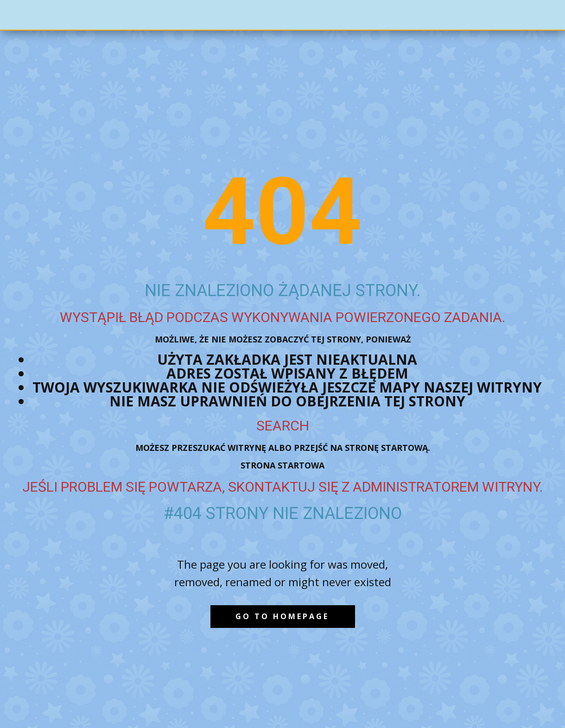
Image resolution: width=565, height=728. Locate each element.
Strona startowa (282, 465)
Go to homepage (282, 616)
